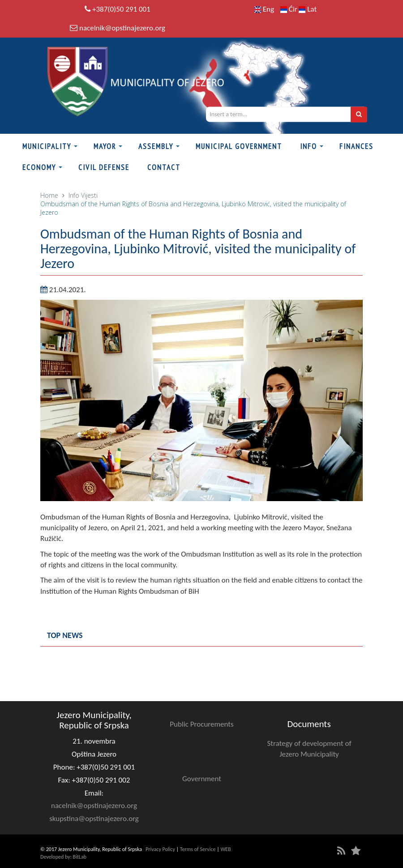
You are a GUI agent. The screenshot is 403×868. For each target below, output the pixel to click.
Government (202, 779)
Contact (164, 167)
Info (309, 146)
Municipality (47, 146)
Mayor (105, 146)
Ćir (290, 9)
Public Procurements (201, 724)
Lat (308, 9)
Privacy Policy (160, 849)
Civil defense (104, 167)
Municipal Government (239, 146)
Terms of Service (198, 849)
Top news (65, 635)
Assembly (156, 146)
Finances (356, 146)
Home (49, 195)
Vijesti (89, 195)
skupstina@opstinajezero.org (94, 819)
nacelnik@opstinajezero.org (122, 28)
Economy (39, 167)
